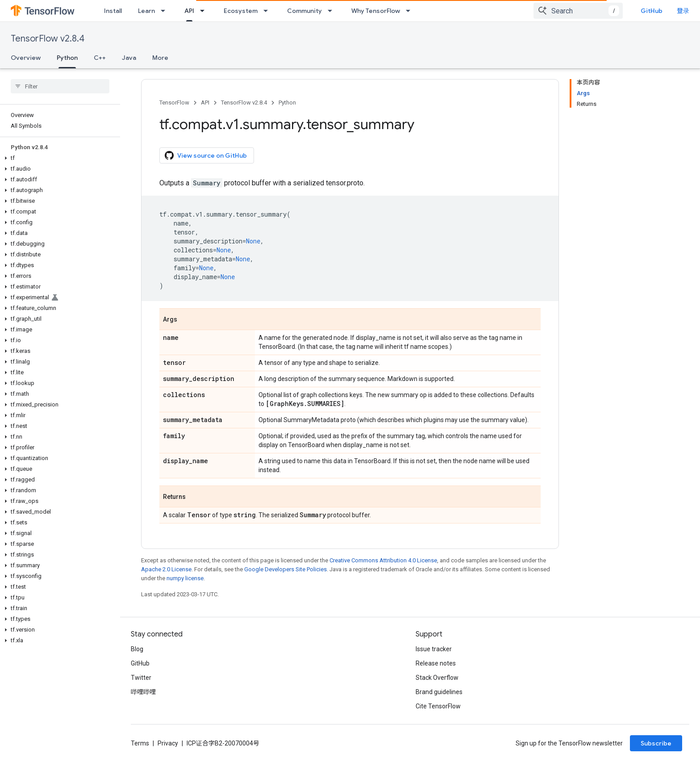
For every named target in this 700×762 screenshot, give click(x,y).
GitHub (652, 11)
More (160, 58)
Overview (26, 58)
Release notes (436, 663)
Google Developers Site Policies (285, 569)
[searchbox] (60, 86)
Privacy (168, 743)
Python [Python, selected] (67, 58)
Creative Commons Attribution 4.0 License (383, 560)
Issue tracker (434, 649)
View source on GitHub (206, 155)
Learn (146, 11)
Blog (137, 649)
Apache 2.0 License (166, 569)
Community (304, 11)
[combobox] (578, 11)
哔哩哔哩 (143, 692)
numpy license (185, 578)
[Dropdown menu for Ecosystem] (268, 11)
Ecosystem (241, 11)
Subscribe (656, 743)
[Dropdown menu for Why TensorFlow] (411, 11)
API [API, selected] (189, 11)
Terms (140, 743)
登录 (683, 11)
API (205, 103)
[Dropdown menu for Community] (333, 11)
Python (287, 103)
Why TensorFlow (376, 11)
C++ (100, 58)
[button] (58, 158)
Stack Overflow (437, 678)
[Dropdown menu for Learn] (166, 11)
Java (129, 58)
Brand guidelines (439, 692)
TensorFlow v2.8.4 (48, 39)
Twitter (141, 678)
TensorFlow (174, 103)
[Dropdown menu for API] (205, 11)
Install (113, 11)
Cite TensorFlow (438, 706)
